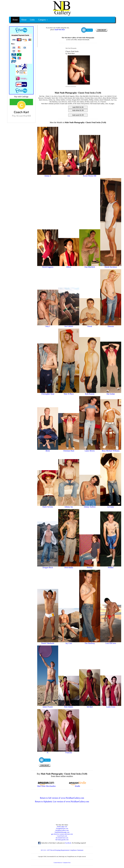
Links (32, 20)
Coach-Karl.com (62, 836)
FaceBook (68, 843)
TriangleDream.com (62, 828)
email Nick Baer (60, 30)
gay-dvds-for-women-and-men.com (62, 834)
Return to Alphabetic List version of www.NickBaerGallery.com (62, 802)
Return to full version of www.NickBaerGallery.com (62, 798)
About (24, 20)
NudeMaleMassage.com (62, 832)
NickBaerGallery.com (62, 830)
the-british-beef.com (62, 838)
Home (15, 20)
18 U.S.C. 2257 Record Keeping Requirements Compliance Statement (62, 850)
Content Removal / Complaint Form (62, 863)
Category (43, 20)
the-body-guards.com (62, 840)
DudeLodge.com (62, 827)
